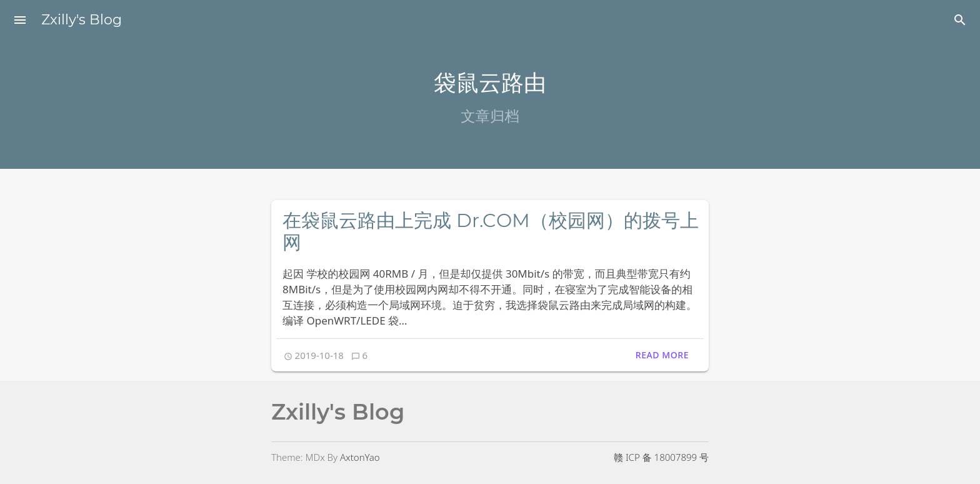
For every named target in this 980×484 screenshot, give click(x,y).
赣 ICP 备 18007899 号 (661, 457)
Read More (662, 355)
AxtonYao (360, 457)
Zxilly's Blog (82, 20)
